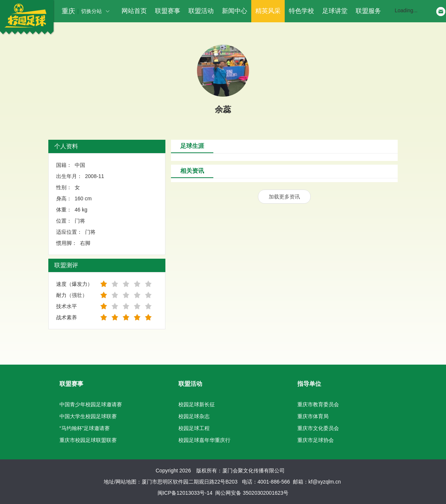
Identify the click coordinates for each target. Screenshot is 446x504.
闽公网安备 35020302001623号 (252, 493)
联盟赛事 (168, 11)
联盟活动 (201, 11)
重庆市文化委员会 (318, 428)
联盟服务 (368, 11)
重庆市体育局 (313, 416)
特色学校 (301, 11)
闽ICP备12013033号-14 (185, 493)
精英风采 (268, 11)
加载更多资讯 (284, 197)
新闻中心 (235, 11)
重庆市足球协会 (316, 440)
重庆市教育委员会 (318, 404)
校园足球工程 (194, 428)
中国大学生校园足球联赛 (88, 416)
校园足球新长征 (197, 404)
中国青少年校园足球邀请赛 (91, 404)
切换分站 (95, 11)
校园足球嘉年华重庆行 (204, 440)
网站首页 (134, 11)
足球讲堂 (335, 11)
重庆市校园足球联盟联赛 (88, 440)
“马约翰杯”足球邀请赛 (85, 428)
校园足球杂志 (194, 416)
